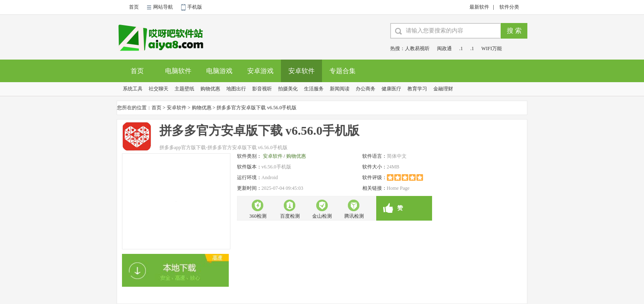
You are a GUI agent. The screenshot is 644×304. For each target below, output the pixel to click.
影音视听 (262, 89)
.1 (461, 48)
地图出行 (236, 89)
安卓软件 (301, 71)
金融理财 (443, 89)
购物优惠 (210, 89)
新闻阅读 (340, 89)
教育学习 (417, 89)
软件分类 (509, 7)
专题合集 (343, 71)
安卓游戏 (260, 71)
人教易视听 (417, 48)
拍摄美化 (288, 89)
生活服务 (314, 89)
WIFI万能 (492, 48)
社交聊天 (159, 89)
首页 (134, 7)
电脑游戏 (219, 71)
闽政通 (444, 48)
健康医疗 (391, 89)
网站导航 (163, 7)
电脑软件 (178, 71)
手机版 (195, 7)
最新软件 (479, 7)
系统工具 (133, 89)
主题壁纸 (184, 89)
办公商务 (366, 89)
